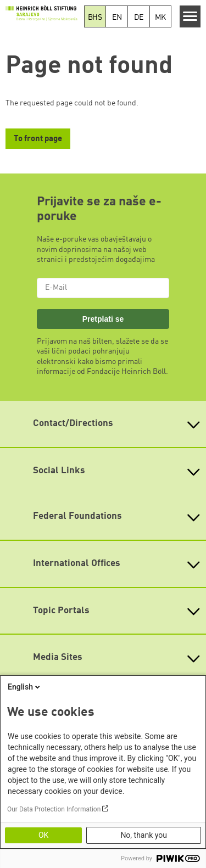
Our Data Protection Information (54, 809)
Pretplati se (103, 319)
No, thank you (144, 835)
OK (43, 835)
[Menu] (190, 16)
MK (160, 18)
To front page (38, 139)
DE (139, 18)
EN (117, 18)
